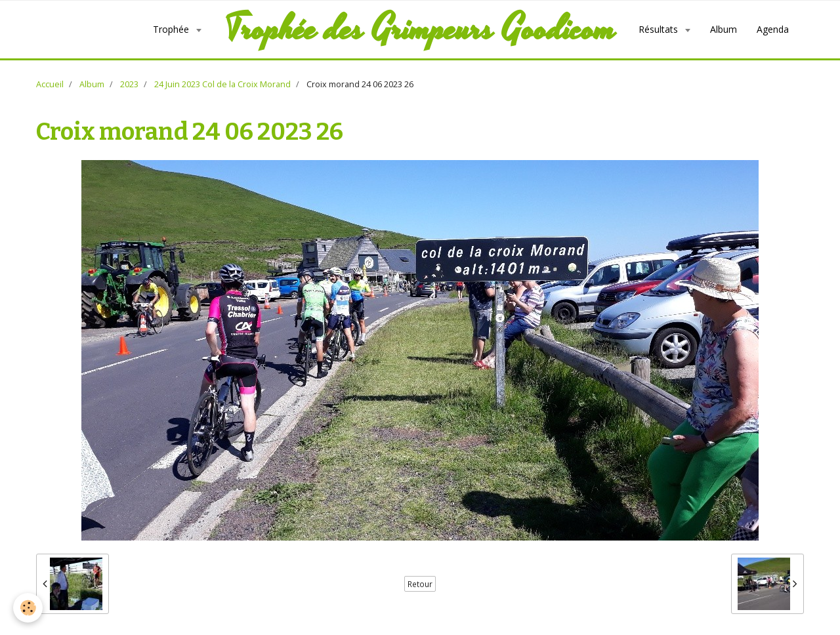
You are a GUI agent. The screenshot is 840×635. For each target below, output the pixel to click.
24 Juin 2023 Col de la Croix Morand (222, 84)
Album (724, 29)
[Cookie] (28, 608)
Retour (420, 584)
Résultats (660, 29)
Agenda (773, 29)
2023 (129, 84)
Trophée (172, 29)
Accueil (50, 84)
